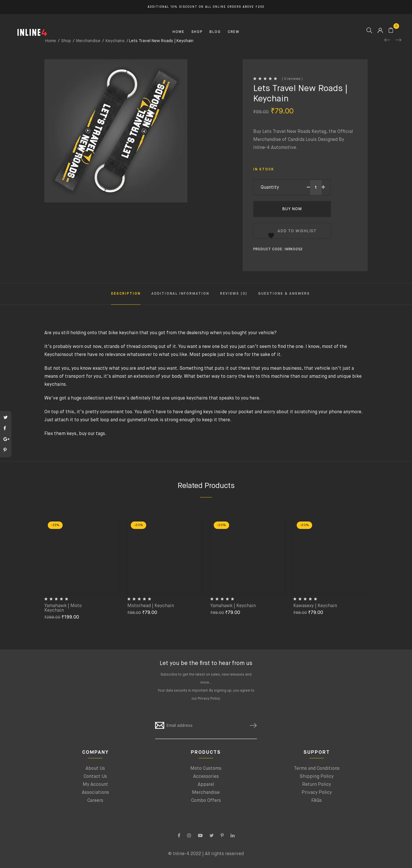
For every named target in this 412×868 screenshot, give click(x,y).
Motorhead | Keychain (151, 606)
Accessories (206, 777)
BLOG (215, 32)
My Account (95, 785)
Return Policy (317, 785)
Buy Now (292, 209)
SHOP (197, 32)
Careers (95, 801)
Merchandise (206, 793)
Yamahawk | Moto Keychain (63, 608)
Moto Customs (206, 769)
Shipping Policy (317, 777)
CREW (234, 32)
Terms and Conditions (317, 769)
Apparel (206, 785)
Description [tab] (126, 294)
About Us (95, 769)
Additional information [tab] (180, 294)
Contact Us (95, 777)
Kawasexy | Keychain (315, 606)
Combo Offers (206, 801)
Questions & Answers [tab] (284, 294)
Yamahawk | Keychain (233, 606)
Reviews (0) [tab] (234, 294)
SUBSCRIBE (251, 726)
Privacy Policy (209, 699)
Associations (95, 793)
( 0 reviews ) (292, 79)
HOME (179, 32)
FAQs (317, 801)
